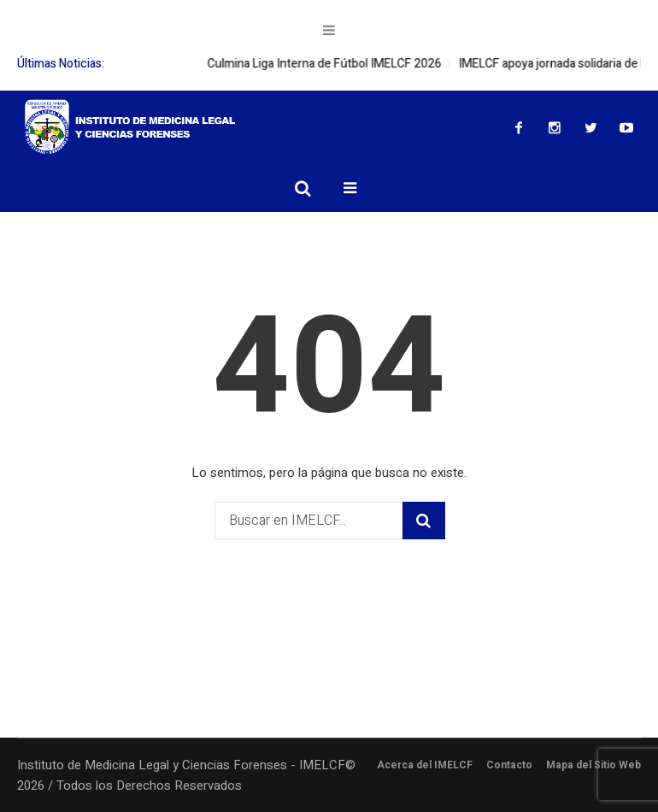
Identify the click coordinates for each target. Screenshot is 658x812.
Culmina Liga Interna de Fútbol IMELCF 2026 (336, 64)
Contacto (509, 765)
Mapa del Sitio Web (593, 765)
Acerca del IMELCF (425, 765)
